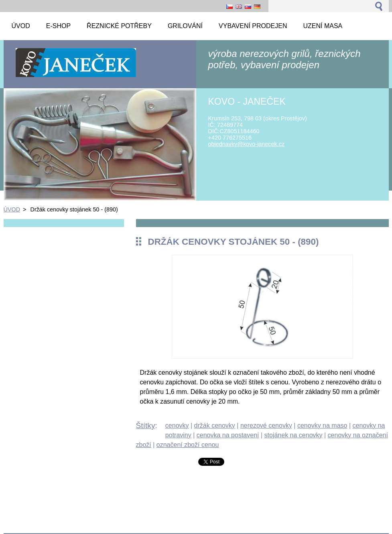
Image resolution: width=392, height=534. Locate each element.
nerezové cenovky (266, 425)
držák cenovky (215, 425)
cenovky (177, 425)
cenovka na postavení (228, 435)
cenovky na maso (322, 425)
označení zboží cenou (188, 445)
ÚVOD (12, 209)
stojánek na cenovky (293, 435)
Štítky (146, 425)
